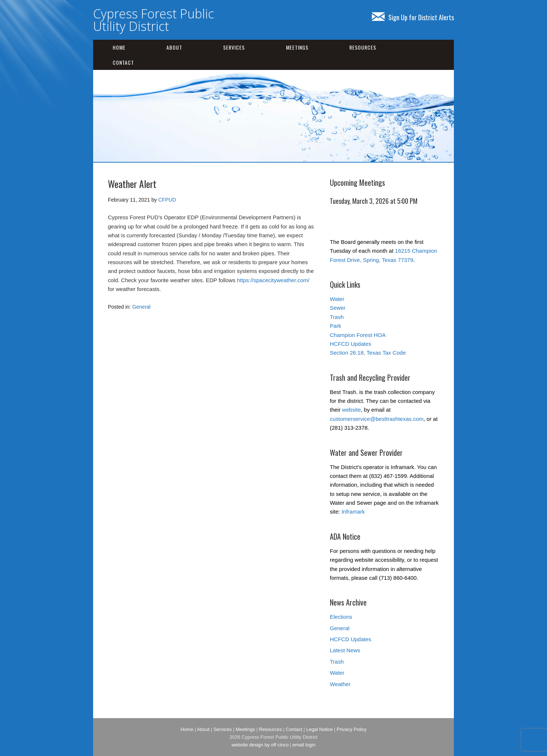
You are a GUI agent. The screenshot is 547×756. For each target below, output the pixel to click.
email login (304, 745)
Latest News (345, 650)
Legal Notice (320, 729)
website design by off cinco (260, 745)
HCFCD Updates (351, 344)
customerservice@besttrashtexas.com (377, 419)
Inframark (353, 512)
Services (234, 47)
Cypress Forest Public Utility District (153, 20)
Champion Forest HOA (358, 335)
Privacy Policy (352, 729)
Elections (341, 617)
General (141, 307)
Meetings (297, 47)
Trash (337, 317)
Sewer (338, 308)
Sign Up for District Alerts (413, 17)
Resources (363, 47)
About (174, 47)
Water (337, 299)
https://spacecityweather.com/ (273, 280)
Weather (340, 684)
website (351, 410)
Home (119, 47)
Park (336, 326)
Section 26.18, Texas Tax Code (368, 353)
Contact (123, 62)
